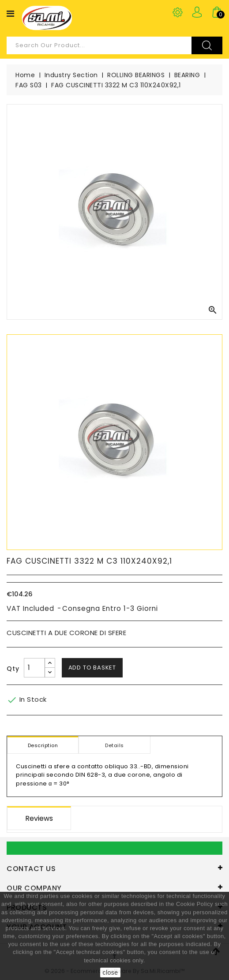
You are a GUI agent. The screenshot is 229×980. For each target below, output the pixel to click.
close (110, 973)
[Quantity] (34, 668)
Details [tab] (114, 745)
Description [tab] (43, 745)
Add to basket (92, 668)
